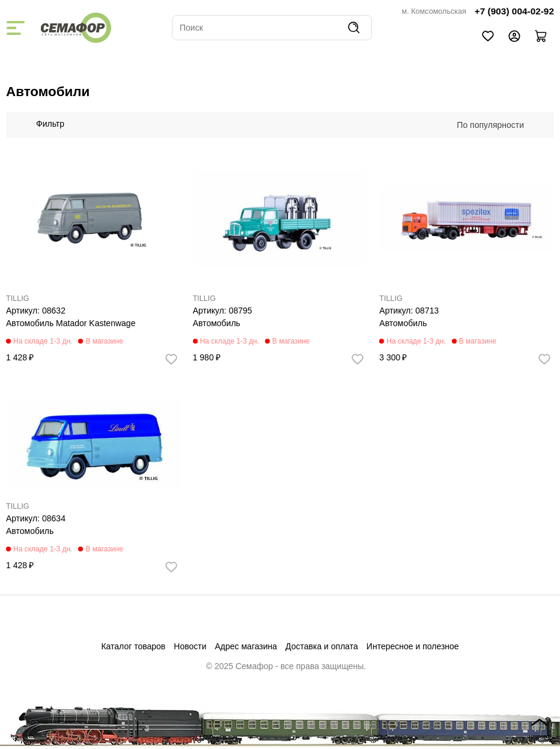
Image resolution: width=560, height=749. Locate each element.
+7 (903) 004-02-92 (514, 11)
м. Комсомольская (434, 11)
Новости (190, 646)
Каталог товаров (133, 646)
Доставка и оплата (322, 646)
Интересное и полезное (413, 646)
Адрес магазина (246, 646)
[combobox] (496, 125)
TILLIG (18, 299)
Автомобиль (217, 323)
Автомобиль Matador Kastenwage (71, 323)
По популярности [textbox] (490, 125)
